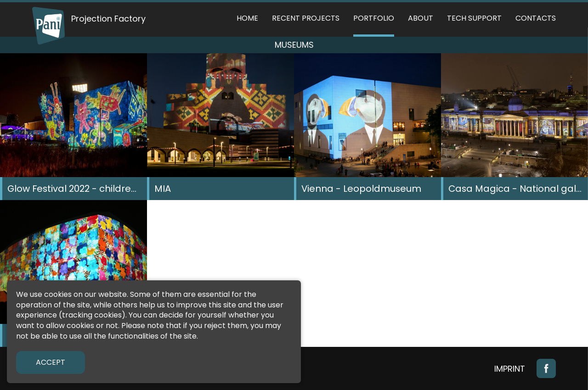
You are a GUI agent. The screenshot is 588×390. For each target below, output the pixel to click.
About (421, 18)
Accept (51, 362)
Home (247, 18)
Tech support (474, 18)
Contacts (536, 18)
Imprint (510, 369)
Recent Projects (306, 18)
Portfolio (374, 18)
